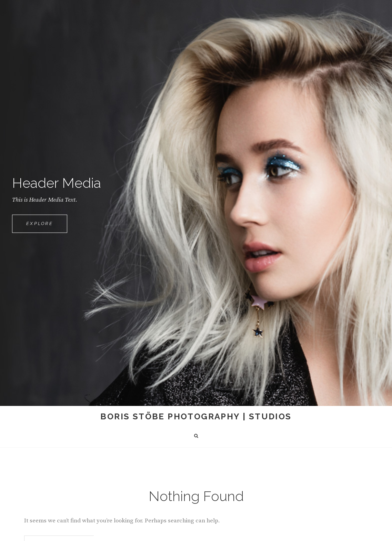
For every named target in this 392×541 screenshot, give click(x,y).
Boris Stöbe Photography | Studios (196, 416)
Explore (47, 226)
